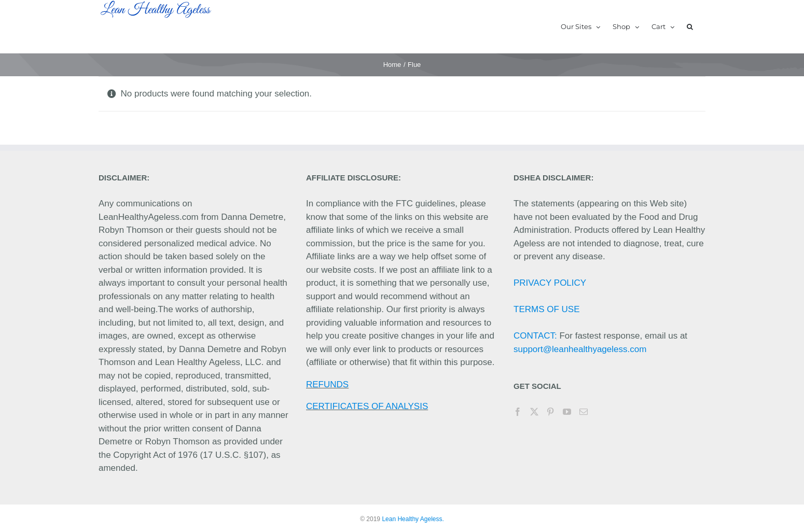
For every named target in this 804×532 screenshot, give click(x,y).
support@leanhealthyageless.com (580, 349)
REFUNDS (327, 384)
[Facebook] (518, 412)
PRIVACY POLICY (550, 283)
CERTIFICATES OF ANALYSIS (367, 406)
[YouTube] (567, 412)
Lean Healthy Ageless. (413, 519)
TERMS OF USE (547, 309)
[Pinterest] (550, 412)
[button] (690, 27)
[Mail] (584, 412)
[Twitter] (534, 412)
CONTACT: (535, 336)
